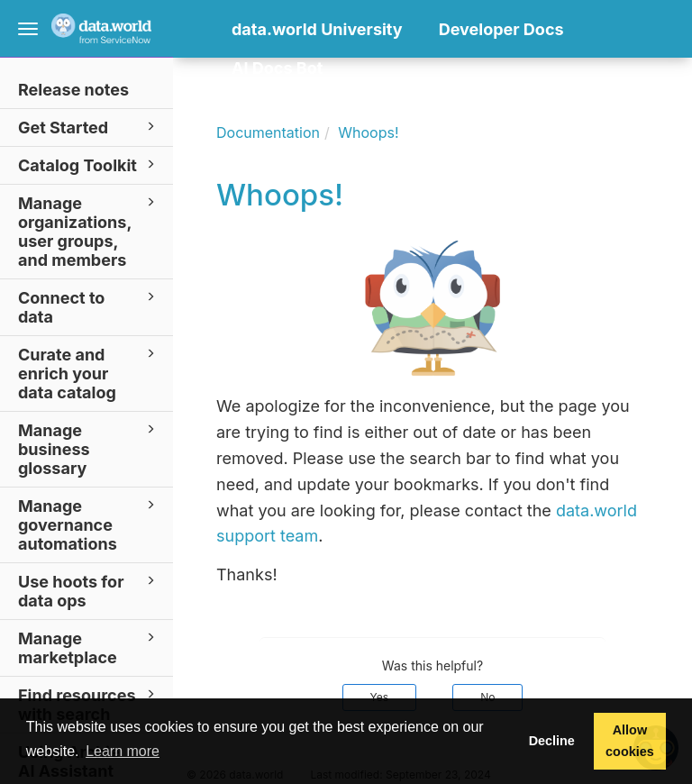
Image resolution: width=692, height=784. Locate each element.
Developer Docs (501, 29)
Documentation (268, 132)
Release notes (73, 90)
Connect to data (89, 306)
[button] (237, 96)
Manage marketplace (89, 647)
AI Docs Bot (277, 68)
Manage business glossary (89, 448)
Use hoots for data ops (89, 590)
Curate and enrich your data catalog (89, 373)
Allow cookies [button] (630, 741)
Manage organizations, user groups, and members (89, 231)
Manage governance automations (89, 524)
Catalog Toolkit (89, 164)
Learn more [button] (123, 751)
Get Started (89, 127)
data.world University (317, 29)
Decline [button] (552, 741)
